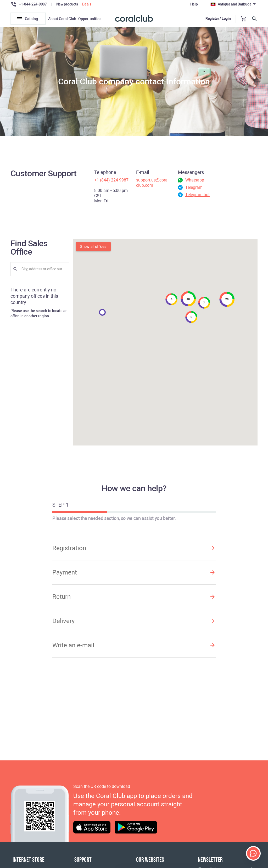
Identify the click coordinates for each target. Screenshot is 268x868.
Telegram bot (197, 195)
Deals (87, 4)
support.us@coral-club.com (153, 183)
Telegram (194, 187)
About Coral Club (62, 19)
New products (67, 4)
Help (194, 4)
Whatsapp (195, 180)
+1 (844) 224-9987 (111, 180)
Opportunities (90, 19)
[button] (102, 312)
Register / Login (218, 19)
